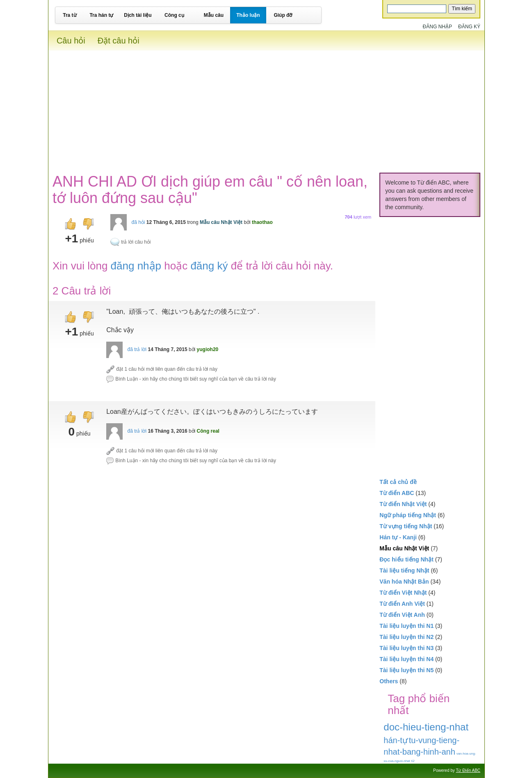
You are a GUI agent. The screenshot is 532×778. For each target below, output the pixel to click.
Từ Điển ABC (468, 770)
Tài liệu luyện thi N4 (406, 659)
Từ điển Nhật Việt (403, 504)
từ (413, 761)
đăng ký (209, 266)
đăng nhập (136, 266)
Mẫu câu (214, 15)
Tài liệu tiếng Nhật (404, 570)
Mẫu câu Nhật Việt (221, 222)
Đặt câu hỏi (119, 41)
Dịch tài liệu (138, 15)
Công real (208, 431)
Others (389, 681)
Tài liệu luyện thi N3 (406, 648)
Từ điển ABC (397, 493)
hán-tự (396, 740)
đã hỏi (138, 222)
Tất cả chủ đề (398, 482)
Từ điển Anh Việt (402, 604)
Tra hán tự (101, 15)
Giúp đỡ (283, 15)
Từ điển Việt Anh (402, 615)
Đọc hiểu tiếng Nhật (406, 559)
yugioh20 (208, 349)
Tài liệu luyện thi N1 (406, 626)
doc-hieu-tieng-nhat (426, 727)
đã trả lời (137, 349)
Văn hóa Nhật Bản (404, 582)
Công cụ (174, 15)
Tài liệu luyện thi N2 (406, 637)
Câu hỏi (71, 41)
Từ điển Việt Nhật (403, 593)
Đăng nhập (437, 27)
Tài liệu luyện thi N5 (406, 670)
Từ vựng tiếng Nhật (406, 526)
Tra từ (70, 15)
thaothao (262, 222)
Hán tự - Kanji (398, 537)
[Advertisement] (266, 108)
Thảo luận (248, 15)
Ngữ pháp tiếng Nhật (408, 515)
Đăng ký (469, 27)
